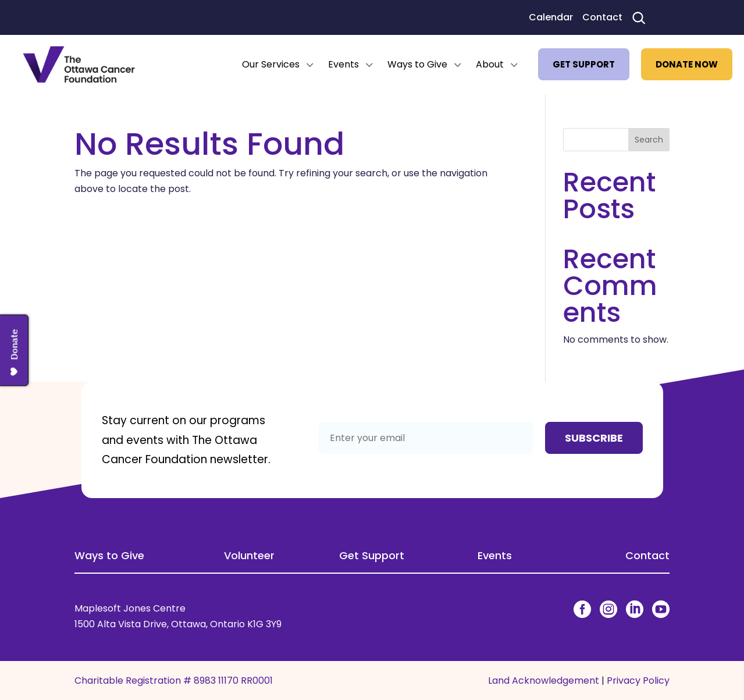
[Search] (639, 17)
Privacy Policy (638, 681)
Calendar (551, 17)
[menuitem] (279, 65)
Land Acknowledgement (544, 681)
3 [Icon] (309, 65)
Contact (602, 17)
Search (649, 140)
